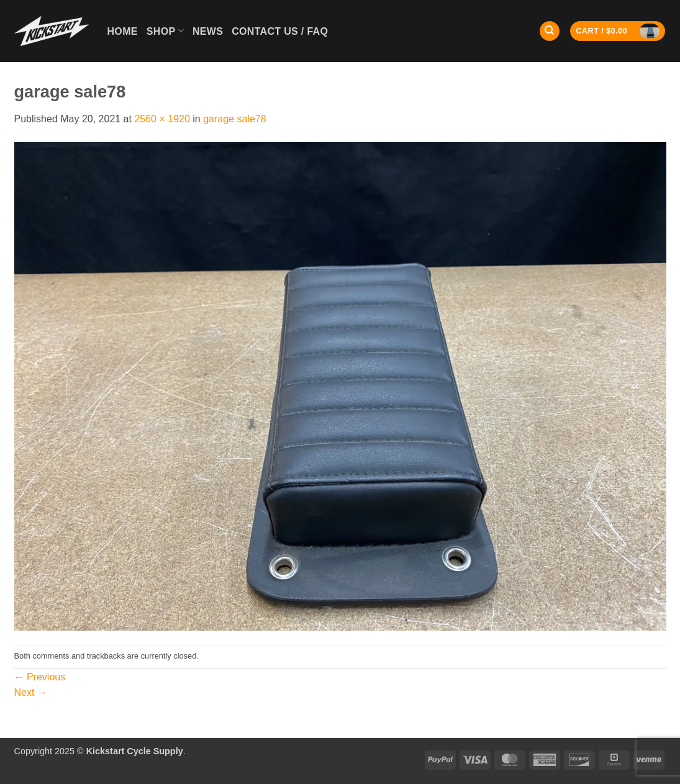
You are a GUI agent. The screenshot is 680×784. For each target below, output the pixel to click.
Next (31, 692)
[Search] (550, 31)
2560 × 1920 (162, 119)
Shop (165, 31)
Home (123, 31)
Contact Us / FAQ (280, 31)
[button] (618, 31)
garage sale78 (234, 119)
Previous (40, 677)
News (208, 31)
